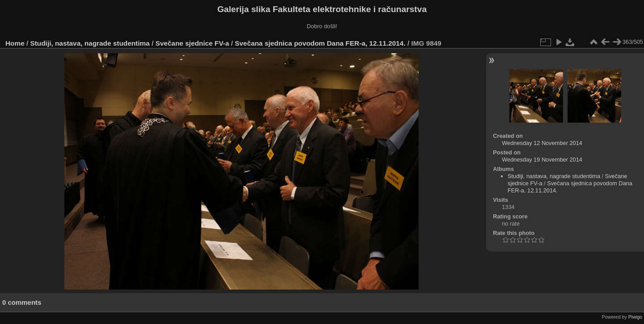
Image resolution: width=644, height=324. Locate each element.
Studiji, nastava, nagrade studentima (90, 43)
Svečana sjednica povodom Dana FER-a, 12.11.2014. (320, 43)
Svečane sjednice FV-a (192, 43)
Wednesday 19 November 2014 (542, 160)
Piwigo (635, 317)
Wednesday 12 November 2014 (542, 143)
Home (15, 43)
